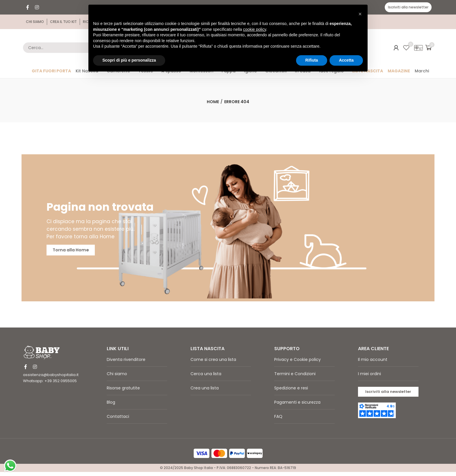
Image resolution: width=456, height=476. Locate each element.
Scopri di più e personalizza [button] (129, 60)
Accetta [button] (346, 60)
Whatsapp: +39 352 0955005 (50, 385)
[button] (408, 7)
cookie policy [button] (255, 29)
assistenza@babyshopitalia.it (51, 379)
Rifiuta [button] (312, 60)
